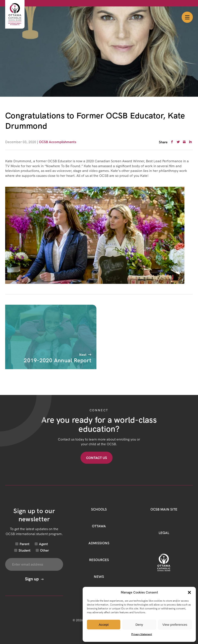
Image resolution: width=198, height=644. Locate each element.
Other (44, 550)
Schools (99, 509)
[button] (189, 592)
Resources (99, 560)
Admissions (99, 543)
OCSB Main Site (164, 509)
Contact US (97, 458)
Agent (43, 544)
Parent (25, 544)
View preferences (175, 625)
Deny (139, 625)
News (99, 577)
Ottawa (99, 526)
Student (25, 550)
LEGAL (164, 533)
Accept (104, 625)
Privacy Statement (142, 634)
